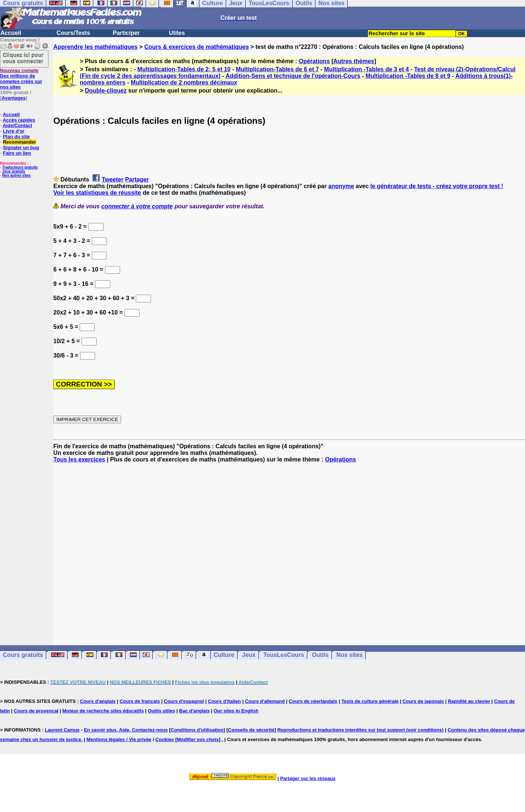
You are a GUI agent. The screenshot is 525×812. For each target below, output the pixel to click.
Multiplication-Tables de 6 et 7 (277, 69)
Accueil (11, 33)
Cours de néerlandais (313, 701)
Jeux (249, 655)
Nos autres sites (16, 175)
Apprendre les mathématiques (95, 47)
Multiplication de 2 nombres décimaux (184, 82)
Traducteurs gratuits (20, 167)
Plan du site (16, 136)
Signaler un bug (21, 148)
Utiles (177, 33)
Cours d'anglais (98, 701)
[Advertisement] (289, 547)
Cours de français (140, 701)
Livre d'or (14, 131)
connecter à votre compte (137, 206)
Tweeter (113, 179)
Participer (126, 33)
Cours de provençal (36, 711)
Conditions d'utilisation (197, 730)
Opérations (314, 61)
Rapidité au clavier (469, 701)
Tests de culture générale (370, 701)
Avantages (13, 98)
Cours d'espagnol (184, 701)
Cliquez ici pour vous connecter (23, 58)
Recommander (19, 142)
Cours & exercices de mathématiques (197, 47)
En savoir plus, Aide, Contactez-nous (126, 730)
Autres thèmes (354, 61)
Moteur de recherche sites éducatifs (103, 711)
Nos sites (349, 655)
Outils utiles (162, 711)
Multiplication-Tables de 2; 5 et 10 (184, 69)
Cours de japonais (423, 701)
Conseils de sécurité (251, 730)
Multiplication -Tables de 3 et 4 (367, 69)
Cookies (165, 739)
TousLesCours (284, 655)
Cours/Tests (73, 33)
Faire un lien (17, 153)
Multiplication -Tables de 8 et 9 (408, 76)
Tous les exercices (79, 459)
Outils (320, 655)
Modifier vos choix (198, 739)
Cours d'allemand (265, 701)
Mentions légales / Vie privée (119, 739)
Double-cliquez (106, 91)
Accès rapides (19, 120)
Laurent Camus (62, 730)
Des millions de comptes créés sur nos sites (21, 79)
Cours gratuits (23, 655)
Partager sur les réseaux (308, 778)
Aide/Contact (17, 125)
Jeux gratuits (14, 171)
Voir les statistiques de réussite (97, 193)
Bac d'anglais (194, 711)
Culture (224, 655)
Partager (137, 179)
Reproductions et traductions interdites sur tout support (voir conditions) (360, 730)
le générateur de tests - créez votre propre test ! (437, 186)
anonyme (341, 186)
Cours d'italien (225, 701)
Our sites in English (236, 711)
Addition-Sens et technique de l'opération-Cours (293, 76)
